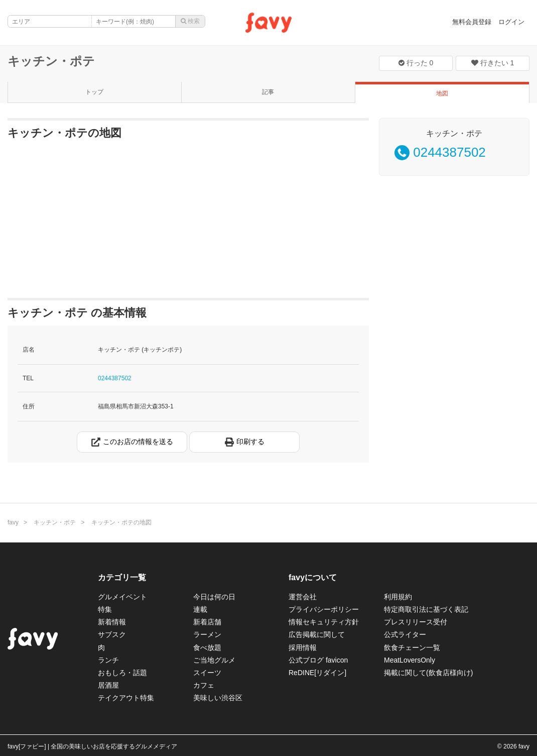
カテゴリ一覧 (122, 577)
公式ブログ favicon (318, 660)
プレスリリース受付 (416, 622)
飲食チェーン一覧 (412, 647)
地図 (442, 93)
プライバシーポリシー (324, 609)
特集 (105, 609)
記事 (268, 92)
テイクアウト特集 (126, 698)
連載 (200, 609)
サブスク (112, 634)
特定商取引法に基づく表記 (426, 609)
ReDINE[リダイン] (317, 673)
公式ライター (405, 634)
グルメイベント (122, 597)
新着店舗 (207, 622)
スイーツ (207, 673)
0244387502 (115, 378)
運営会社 (303, 597)
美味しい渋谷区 (218, 698)
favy (13, 522)
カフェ (204, 685)
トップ (94, 92)
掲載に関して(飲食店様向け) (428, 673)
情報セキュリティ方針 (324, 622)
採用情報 (303, 647)
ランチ (108, 660)
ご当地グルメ (214, 660)
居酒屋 (108, 685)
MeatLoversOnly (410, 660)
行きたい (493, 63)
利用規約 (398, 597)
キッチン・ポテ (51, 61)
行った (416, 63)
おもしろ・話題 (122, 673)
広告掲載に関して (317, 634)
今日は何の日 (214, 597)
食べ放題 (207, 647)
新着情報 (112, 622)
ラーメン (207, 634)
